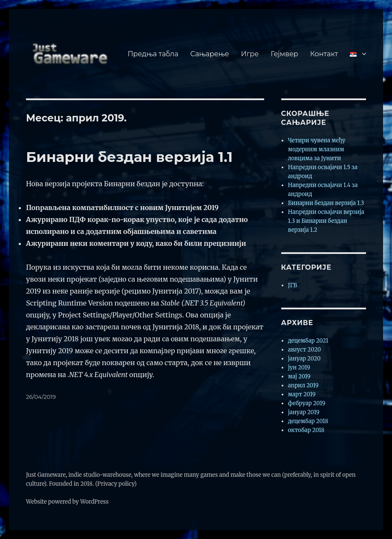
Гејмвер (284, 54)
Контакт (324, 54)
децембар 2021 (308, 341)
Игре (250, 54)
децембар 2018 (308, 421)
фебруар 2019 (307, 403)
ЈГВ (293, 285)
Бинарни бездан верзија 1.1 (129, 157)
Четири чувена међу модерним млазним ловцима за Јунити (317, 149)
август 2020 (304, 350)
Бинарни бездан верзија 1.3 (326, 203)
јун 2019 (299, 367)
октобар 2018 (306, 430)
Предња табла (153, 54)
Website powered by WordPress (67, 502)
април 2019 (303, 385)
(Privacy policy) (116, 484)
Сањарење (210, 54)
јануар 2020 (304, 359)
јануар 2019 (304, 412)
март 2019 (302, 394)
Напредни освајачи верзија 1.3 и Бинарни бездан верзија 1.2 (326, 221)
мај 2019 (299, 376)
